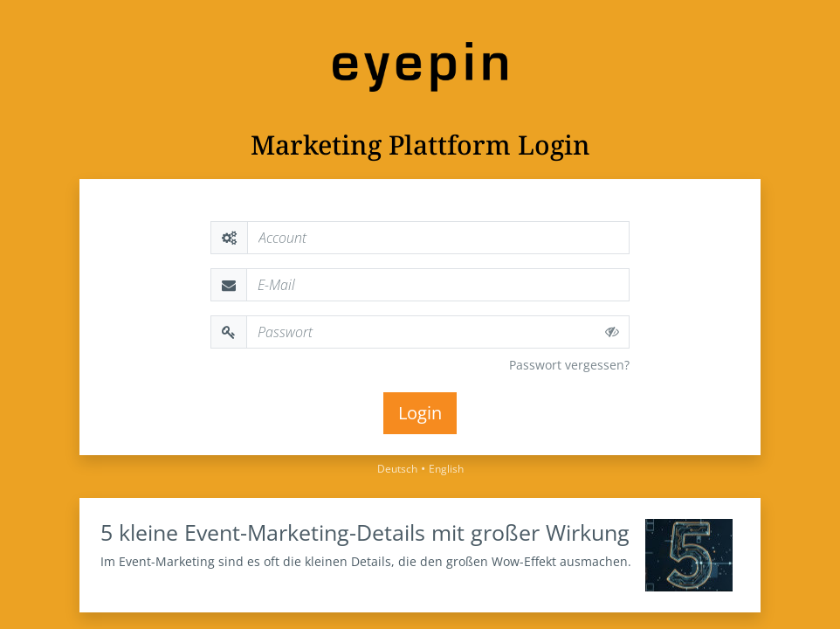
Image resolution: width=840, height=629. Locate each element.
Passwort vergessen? (569, 365)
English (446, 469)
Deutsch (397, 469)
